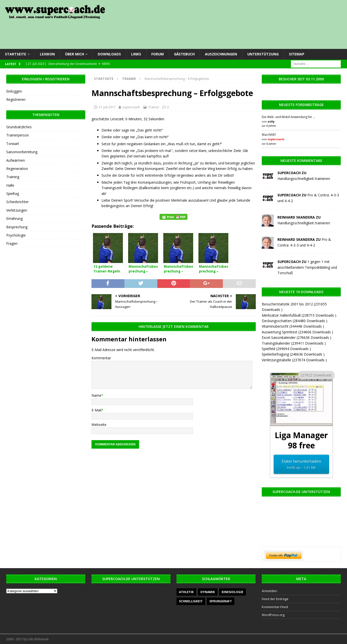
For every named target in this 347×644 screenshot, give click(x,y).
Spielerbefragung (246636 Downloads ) (293, 354)
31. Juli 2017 (107, 107)
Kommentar (101, 358)
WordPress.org (273, 615)
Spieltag (13, 193)
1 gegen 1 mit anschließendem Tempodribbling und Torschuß (307, 267)
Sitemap (297, 54)
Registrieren (16, 99)
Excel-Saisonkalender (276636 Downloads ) (297, 337)
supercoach (131, 107)
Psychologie (16, 235)
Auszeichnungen (221, 54)
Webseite (99, 425)
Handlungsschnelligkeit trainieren (304, 179)
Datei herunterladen (301, 464)
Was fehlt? (269, 135)
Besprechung (17, 227)
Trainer (154, 107)
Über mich (75, 54)
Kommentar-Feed (275, 607)
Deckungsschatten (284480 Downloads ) (295, 321)
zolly (271, 121)
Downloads (109, 54)
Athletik (186, 592)
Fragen (12, 243)
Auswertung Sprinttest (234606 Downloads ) (297, 332)
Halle (10, 185)
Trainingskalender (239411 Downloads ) (294, 343)
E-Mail (96, 410)
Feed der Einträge (275, 599)
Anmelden (269, 591)
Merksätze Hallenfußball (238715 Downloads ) (299, 315)
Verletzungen (17, 210)
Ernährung (14, 218)
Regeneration (17, 169)
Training (13, 177)
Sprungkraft (221, 601)
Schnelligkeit (191, 601)
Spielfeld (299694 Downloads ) (286, 349)
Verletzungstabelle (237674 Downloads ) (294, 360)
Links (136, 54)
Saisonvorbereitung (22, 152)
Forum (158, 54)
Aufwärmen (16, 160)
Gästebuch (184, 54)
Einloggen (14, 91)
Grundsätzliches (19, 127)
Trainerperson (18, 135)
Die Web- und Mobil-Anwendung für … (288, 117)
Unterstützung (263, 54)
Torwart (13, 144)
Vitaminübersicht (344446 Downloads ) (293, 326)
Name (96, 395)
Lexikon (47, 54)
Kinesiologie (232, 592)
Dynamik (208, 592)
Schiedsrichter (17, 202)
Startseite (16, 54)
